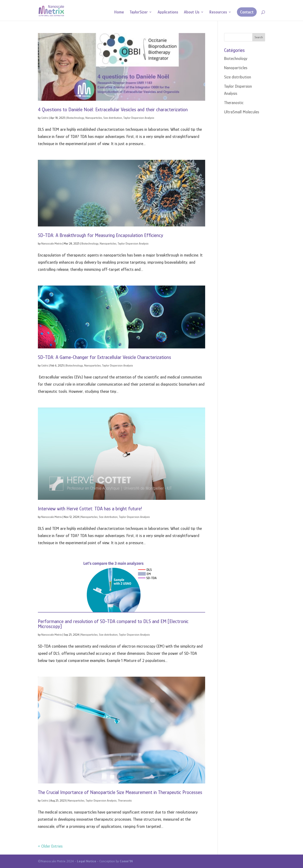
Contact (247, 12)
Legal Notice (87, 861)
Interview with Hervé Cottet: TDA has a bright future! (90, 509)
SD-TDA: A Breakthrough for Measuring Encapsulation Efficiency (100, 235)
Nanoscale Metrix (52, 243)
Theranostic (125, 801)
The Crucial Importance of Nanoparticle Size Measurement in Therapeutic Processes (120, 792)
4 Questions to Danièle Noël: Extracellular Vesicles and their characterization (113, 109)
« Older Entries (50, 846)
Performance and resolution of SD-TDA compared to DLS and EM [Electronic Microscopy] (113, 624)
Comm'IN (126, 861)
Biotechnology (76, 118)
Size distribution (113, 118)
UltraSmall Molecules (242, 112)
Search (259, 37)
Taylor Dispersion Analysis (139, 118)
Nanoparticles (94, 118)
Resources (218, 12)
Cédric (45, 118)
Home (119, 12)
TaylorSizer (139, 12)
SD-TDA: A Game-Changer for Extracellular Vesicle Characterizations (104, 357)
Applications (168, 12)
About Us (192, 12)
